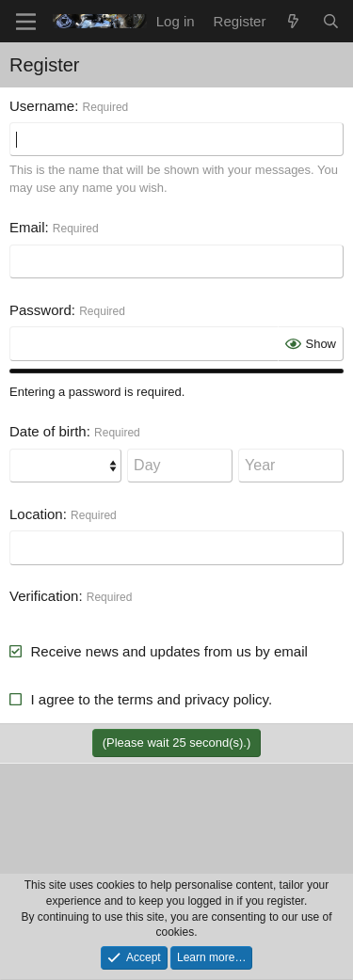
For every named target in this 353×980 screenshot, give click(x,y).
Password (40, 310)
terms (136, 699)
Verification (44, 596)
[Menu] (26, 22)
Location (36, 514)
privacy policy (226, 699)
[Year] (291, 466)
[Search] (331, 21)
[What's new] (293, 21)
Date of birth (48, 431)
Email (27, 227)
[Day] (180, 466)
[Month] (65, 466)
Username (42, 106)
